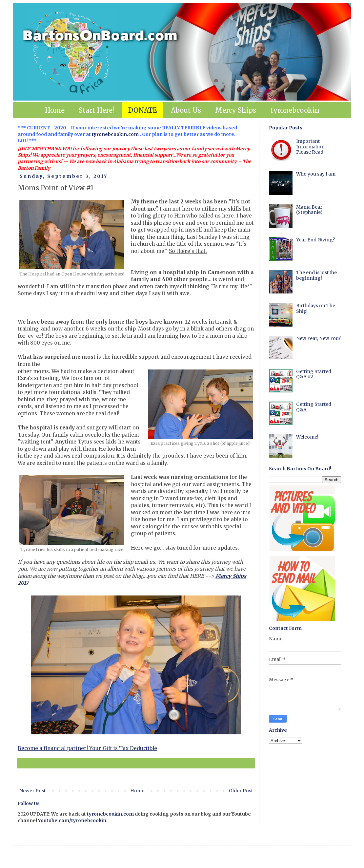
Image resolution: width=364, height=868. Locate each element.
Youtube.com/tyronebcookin (72, 821)
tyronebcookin (295, 110)
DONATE (142, 110)
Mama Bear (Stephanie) (309, 210)
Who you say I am (316, 174)
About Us (186, 110)
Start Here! (96, 110)
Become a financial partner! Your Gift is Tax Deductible (87, 748)
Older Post (241, 791)
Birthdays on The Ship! (316, 308)
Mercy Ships (236, 110)
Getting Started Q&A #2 (314, 374)
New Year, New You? (318, 338)
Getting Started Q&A (314, 407)
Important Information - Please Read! (312, 147)
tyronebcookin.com (115, 134)
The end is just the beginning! (316, 275)
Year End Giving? (315, 240)
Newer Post (32, 791)
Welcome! (307, 437)
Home (55, 110)
